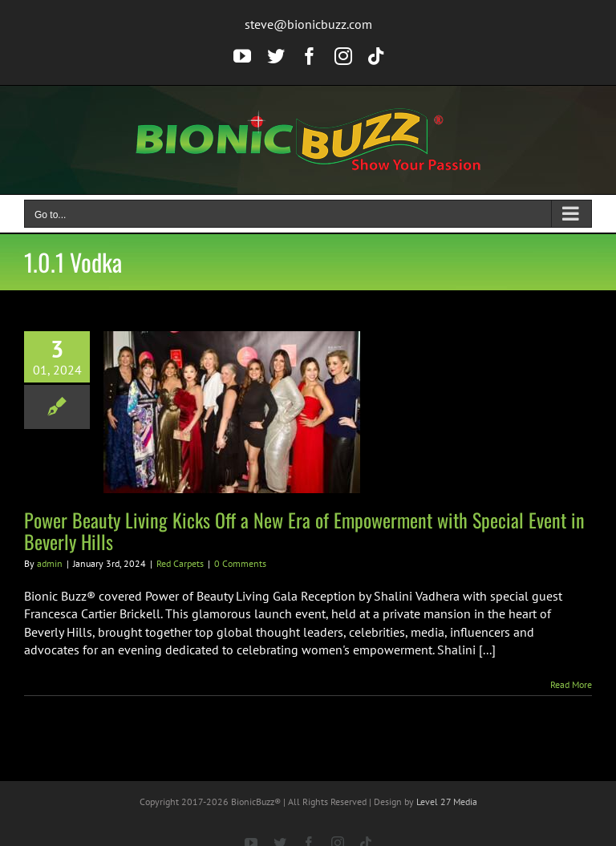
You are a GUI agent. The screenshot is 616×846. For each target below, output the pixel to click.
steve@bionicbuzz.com (308, 24)
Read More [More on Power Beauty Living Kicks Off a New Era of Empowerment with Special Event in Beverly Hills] (571, 684)
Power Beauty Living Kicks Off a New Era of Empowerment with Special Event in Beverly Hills (304, 530)
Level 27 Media (447, 801)
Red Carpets (180, 563)
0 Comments (240, 563)
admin (50, 563)
